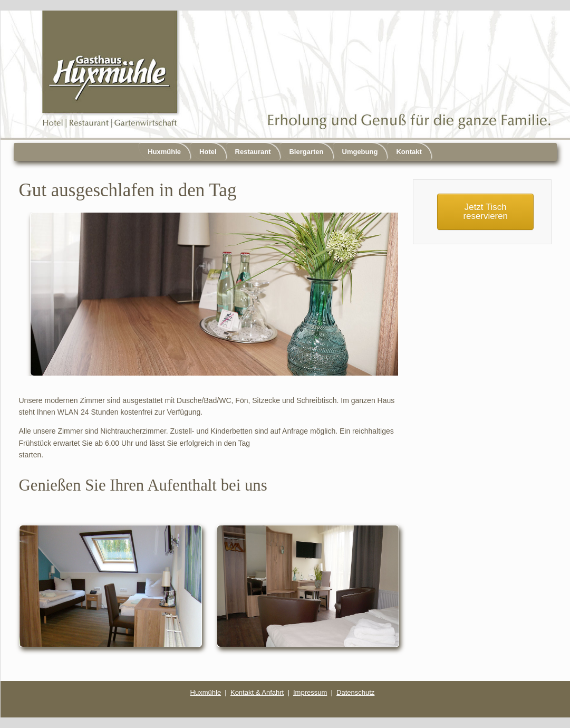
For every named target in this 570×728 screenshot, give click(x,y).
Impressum (310, 692)
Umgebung (360, 152)
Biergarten (306, 152)
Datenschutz (355, 692)
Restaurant (253, 152)
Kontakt (409, 152)
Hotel (208, 152)
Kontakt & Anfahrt (257, 692)
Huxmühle (164, 152)
